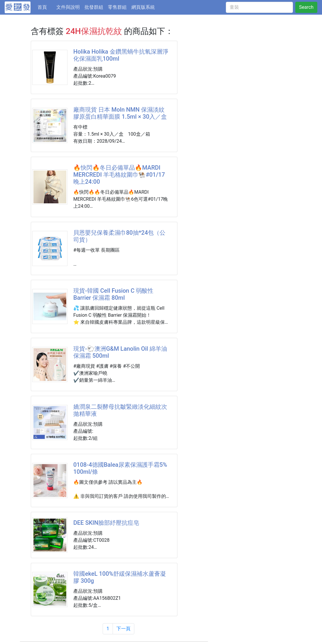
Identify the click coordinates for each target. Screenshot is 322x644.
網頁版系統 (143, 7)
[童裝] (259, 7)
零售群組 (117, 7)
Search (306, 7)
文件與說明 (68, 7)
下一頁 (123, 629)
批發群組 (94, 7)
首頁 (46, 7)
